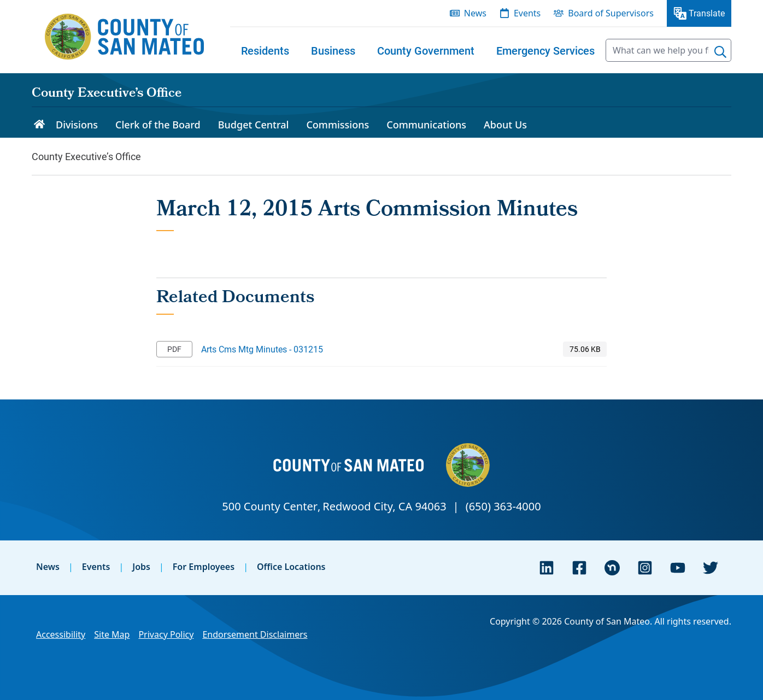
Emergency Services (545, 50)
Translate (707, 13)
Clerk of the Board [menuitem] (158, 125)
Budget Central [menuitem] (254, 125)
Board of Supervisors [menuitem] (611, 13)
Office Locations (291, 567)
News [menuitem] (475, 13)
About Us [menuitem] (505, 125)
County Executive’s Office (107, 94)
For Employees (204, 567)
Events (96, 567)
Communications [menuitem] (426, 125)
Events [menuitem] (527, 13)
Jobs (141, 567)
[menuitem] (265, 50)
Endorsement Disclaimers (255, 634)
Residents (265, 50)
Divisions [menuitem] (77, 125)
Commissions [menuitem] (338, 125)
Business (333, 50)
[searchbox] (668, 50)
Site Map (112, 634)
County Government (426, 50)
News (48, 567)
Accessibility (61, 634)
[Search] (720, 52)
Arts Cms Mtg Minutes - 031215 (262, 349)
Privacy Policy (166, 634)
